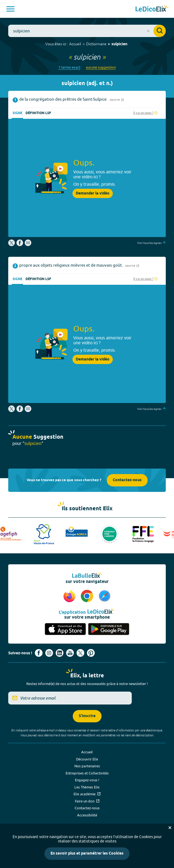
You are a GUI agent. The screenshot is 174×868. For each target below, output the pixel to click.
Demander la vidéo (93, 193)
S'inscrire (87, 716)
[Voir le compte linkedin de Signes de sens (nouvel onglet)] (60, 653)
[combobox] (87, 31)
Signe (17, 113)
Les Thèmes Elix (87, 787)
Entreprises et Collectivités (87, 773)
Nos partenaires (87, 766)
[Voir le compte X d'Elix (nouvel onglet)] (80, 653)
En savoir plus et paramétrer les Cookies (87, 854)
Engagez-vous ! (87, 780)
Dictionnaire (96, 44)
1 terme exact (69, 67)
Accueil (75, 44)
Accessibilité (87, 815)
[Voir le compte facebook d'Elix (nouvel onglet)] (39, 653)
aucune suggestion (101, 67)
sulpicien (119, 44)
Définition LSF (38, 113)
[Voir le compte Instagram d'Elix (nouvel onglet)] (49, 653)
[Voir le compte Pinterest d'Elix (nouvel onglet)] (91, 653)
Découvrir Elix (87, 759)
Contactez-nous (127, 480)
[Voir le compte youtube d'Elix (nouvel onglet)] (70, 653)
